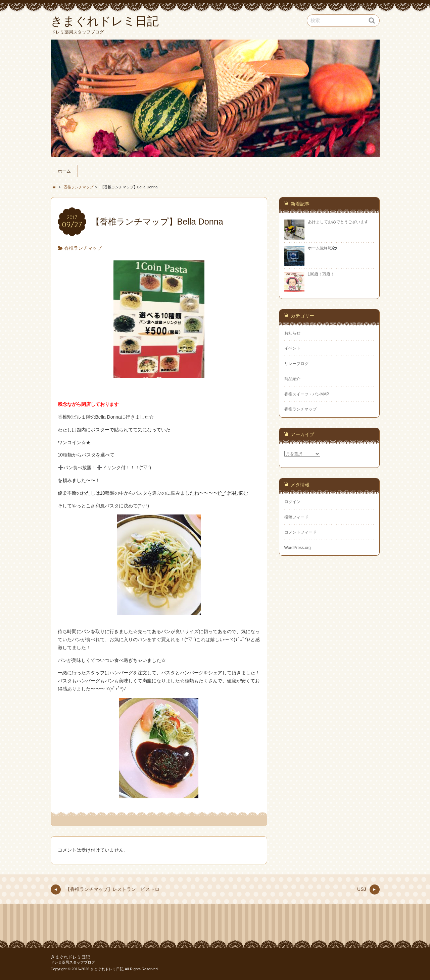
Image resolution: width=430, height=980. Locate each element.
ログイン (292, 502)
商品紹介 (292, 379)
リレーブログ (296, 364)
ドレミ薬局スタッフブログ (73, 962)
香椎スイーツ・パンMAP (307, 394)
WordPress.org (298, 548)
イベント (292, 348)
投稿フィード (296, 517)
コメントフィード (300, 532)
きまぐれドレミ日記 (70, 957)
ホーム (64, 171)
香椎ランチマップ (83, 248)
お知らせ (292, 333)
